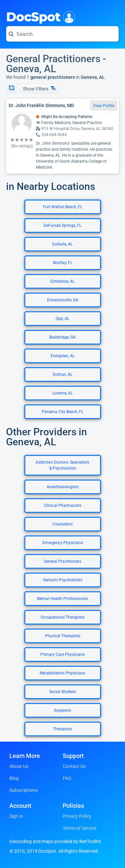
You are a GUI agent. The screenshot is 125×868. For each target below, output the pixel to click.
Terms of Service (79, 828)
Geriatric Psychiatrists (63, 580)
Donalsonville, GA (63, 300)
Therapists (62, 729)
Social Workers (63, 692)
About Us (19, 766)
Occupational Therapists (63, 617)
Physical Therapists (63, 636)
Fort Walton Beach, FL (63, 207)
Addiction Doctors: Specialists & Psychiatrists (62, 465)
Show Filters (39, 89)
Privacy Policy (77, 816)
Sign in (16, 816)
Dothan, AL (62, 374)
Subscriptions (23, 790)
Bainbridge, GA (62, 337)
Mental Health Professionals (62, 599)
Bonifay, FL (63, 263)
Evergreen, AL (63, 356)
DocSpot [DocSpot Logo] (39, 16)
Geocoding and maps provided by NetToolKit (55, 841)
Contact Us (74, 766)
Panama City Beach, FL (62, 412)
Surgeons (62, 710)
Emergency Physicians (63, 543)
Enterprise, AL (62, 281)
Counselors (62, 524)
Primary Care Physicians (62, 654)
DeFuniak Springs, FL (62, 225)
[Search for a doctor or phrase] (62, 34)
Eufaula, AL (62, 244)
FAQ (67, 778)
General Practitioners (62, 561)
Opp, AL (62, 319)
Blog (14, 778)
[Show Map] (12, 88)
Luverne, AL (62, 393)
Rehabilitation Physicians (62, 673)
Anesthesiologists (63, 487)
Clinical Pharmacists (63, 506)
